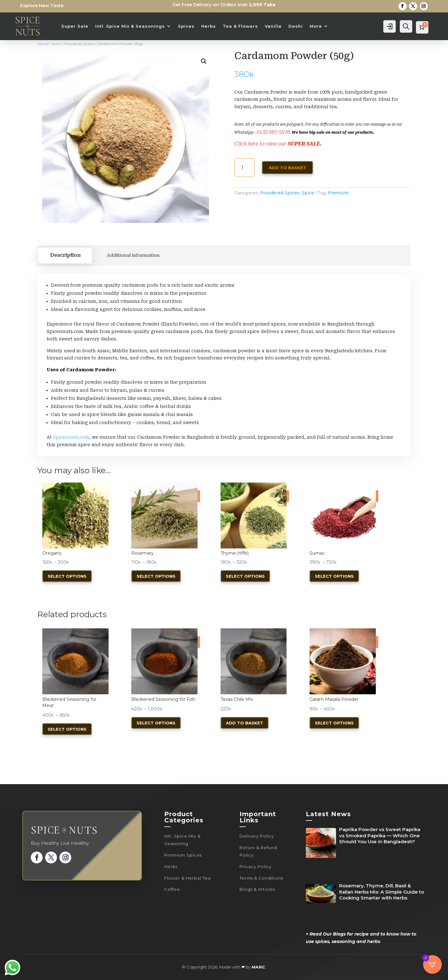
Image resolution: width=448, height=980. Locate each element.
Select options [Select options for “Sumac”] (334, 576)
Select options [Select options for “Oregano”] (67, 576)
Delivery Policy (257, 836)
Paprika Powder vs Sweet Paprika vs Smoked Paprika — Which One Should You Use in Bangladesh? (380, 835)
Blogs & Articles (257, 889)
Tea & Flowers (240, 26)
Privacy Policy (256, 867)
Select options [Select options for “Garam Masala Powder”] (334, 723)
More (316, 26)
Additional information (133, 255)
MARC (259, 967)
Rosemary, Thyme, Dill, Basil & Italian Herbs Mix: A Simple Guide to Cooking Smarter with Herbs (382, 892)
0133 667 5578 (273, 132)
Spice (56, 44)
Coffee (172, 889)
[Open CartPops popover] (432, 964)
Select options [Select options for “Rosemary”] (156, 576)
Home (43, 44)
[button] (204, 61)
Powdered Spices (79, 44)
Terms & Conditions (261, 878)
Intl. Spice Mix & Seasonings (130, 26)
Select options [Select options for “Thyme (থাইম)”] (245, 576)
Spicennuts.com (71, 437)
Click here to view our (261, 144)
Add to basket (287, 168)
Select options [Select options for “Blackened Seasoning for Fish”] (156, 723)
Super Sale (75, 26)
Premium (338, 193)
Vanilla (273, 26)
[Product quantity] (244, 168)
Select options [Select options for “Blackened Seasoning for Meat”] (67, 729)
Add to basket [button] (245, 723)
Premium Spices (183, 855)
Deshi (296, 26)
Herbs (209, 26)
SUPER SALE (304, 144)
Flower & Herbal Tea (187, 878)
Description (65, 256)
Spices (186, 26)
